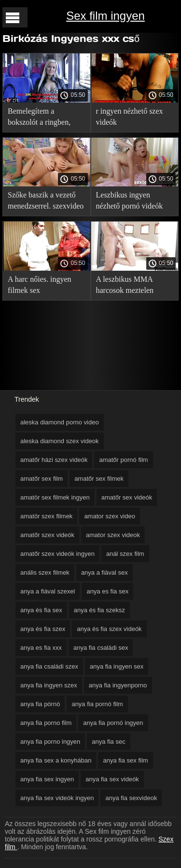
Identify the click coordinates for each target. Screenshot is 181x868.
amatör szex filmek (46, 516)
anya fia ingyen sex (117, 666)
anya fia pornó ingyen (113, 723)
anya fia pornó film (97, 704)
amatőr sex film (42, 479)
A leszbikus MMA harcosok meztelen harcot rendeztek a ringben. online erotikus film (133, 286)
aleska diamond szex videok (60, 441)
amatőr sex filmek (99, 479)
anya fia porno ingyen (50, 742)
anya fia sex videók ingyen (57, 798)
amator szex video (110, 516)
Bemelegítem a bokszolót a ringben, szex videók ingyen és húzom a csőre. (42, 118)
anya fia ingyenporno (118, 685)
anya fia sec (108, 742)
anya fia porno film (46, 723)
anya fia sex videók (112, 779)
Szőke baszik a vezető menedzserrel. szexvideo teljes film (46, 202)
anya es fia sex (107, 591)
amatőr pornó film (123, 460)
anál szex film (125, 554)
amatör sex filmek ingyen (55, 497)
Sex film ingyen (105, 16)
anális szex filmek (45, 572)
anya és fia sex (41, 610)
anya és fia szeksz (99, 610)
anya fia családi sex (101, 648)
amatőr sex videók (127, 497)
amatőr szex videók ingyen (57, 554)
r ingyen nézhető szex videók (130, 117)
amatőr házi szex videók (54, 460)
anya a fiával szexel (48, 591)
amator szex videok (113, 535)
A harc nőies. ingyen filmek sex (40, 285)
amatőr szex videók (47, 535)
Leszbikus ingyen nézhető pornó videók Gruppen (130, 202)
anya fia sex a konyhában (56, 760)
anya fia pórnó (40, 704)
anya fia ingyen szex (49, 685)
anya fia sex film (125, 760)
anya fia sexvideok (131, 798)
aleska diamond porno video (60, 422)
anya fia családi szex (49, 666)
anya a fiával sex (104, 572)
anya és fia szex (43, 629)
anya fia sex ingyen (47, 779)
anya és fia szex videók (109, 629)
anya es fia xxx (41, 648)
